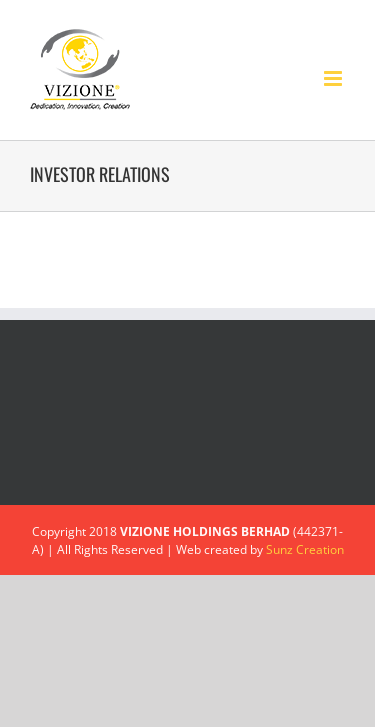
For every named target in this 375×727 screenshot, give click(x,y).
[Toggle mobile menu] (334, 78)
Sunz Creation (305, 549)
